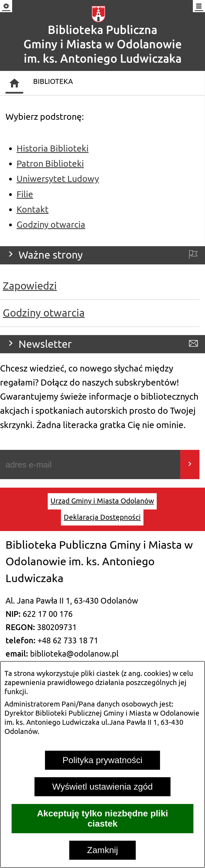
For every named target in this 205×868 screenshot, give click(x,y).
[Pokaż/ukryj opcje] (6, 6)
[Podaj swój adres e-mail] (90, 464)
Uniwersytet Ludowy (58, 179)
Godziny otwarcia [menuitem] (44, 313)
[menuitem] (102, 501)
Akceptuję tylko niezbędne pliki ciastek (102, 818)
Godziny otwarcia (51, 225)
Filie (25, 194)
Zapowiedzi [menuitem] (30, 286)
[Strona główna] (14, 83)
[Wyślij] (190, 464)
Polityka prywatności (103, 760)
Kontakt (33, 210)
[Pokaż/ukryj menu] (199, 6)
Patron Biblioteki (50, 164)
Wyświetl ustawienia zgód (102, 787)
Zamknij (102, 850)
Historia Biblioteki (53, 149)
